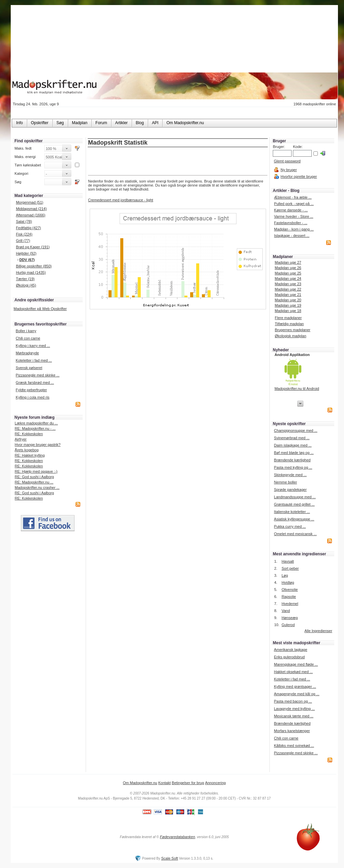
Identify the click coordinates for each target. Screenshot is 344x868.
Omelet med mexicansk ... (295, 534)
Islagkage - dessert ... (292, 236)
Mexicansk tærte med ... (293, 716)
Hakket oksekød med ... (293, 672)
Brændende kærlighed (292, 460)
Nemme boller (286, 482)
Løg (285, 575)
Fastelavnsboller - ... (291, 223)
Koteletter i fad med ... (34, 360)
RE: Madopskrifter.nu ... (34, 482)
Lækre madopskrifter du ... (36, 423)
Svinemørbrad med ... (292, 438)
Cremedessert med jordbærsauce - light (121, 200)
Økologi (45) (26, 285)
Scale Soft (170, 858)
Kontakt (164, 783)
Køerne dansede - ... (291, 210)
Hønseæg (290, 618)
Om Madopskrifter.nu (140, 783)
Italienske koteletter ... (292, 512)
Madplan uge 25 (288, 273)
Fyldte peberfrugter (31, 390)
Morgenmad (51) (29, 202)
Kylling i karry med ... (33, 346)
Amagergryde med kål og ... (296, 694)
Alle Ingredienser (318, 631)
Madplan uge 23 (288, 284)
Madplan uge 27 (288, 262)
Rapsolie (289, 597)
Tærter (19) (25, 279)
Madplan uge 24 (288, 278)
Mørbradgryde (27, 353)
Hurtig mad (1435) (31, 272)
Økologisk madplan (291, 336)
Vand (286, 611)
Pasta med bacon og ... (293, 701)
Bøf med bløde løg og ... (294, 453)
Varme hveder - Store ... (294, 216)
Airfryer (21, 439)
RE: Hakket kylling (30, 455)
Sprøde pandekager (290, 490)
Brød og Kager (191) (33, 247)
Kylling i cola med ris (33, 397)
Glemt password (287, 161)
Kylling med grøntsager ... (295, 686)
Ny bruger (289, 170)
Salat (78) (24, 221)
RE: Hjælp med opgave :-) (36, 471)
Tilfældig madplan (289, 324)
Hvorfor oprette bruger (299, 176)
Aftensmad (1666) (30, 215)
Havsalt (288, 561)
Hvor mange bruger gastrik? (38, 445)
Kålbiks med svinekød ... (294, 746)
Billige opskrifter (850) (34, 266)
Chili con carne (28, 338)
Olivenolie (290, 590)
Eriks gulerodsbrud (289, 657)
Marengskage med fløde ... (296, 664)
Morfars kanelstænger (292, 731)
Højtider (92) (26, 253)
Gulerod (288, 625)
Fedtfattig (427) (28, 228)
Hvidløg (288, 582)
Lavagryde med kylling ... (294, 709)
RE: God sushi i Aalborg (34, 477)
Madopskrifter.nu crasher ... (37, 488)
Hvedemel (290, 604)
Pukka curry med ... (290, 526)
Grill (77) (23, 241)
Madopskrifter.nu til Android (297, 389)
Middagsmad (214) (31, 209)
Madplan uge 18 (288, 311)
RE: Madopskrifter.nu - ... (35, 428)
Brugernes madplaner (293, 330)
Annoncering (215, 783)
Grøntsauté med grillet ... (294, 504)
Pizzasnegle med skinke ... (38, 375)
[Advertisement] (178, 162)
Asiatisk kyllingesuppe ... (294, 519)
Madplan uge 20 (288, 300)
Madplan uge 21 (288, 295)
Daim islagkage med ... (293, 445)
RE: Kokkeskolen (29, 434)
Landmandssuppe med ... (295, 497)
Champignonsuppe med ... (296, 430)
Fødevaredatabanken (178, 837)
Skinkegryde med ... (290, 475)
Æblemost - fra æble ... (293, 197)
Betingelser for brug (188, 783)
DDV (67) (27, 260)
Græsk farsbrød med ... (35, 382)
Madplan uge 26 (288, 268)
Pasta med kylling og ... (293, 467)
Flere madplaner (288, 318)
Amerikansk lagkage (290, 650)
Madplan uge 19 (288, 305)
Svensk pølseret (29, 368)
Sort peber (290, 568)
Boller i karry (26, 331)
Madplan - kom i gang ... (294, 229)
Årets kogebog (27, 450)
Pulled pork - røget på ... (294, 204)
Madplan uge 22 (288, 289)
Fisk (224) (24, 234)
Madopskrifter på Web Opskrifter (40, 309)
